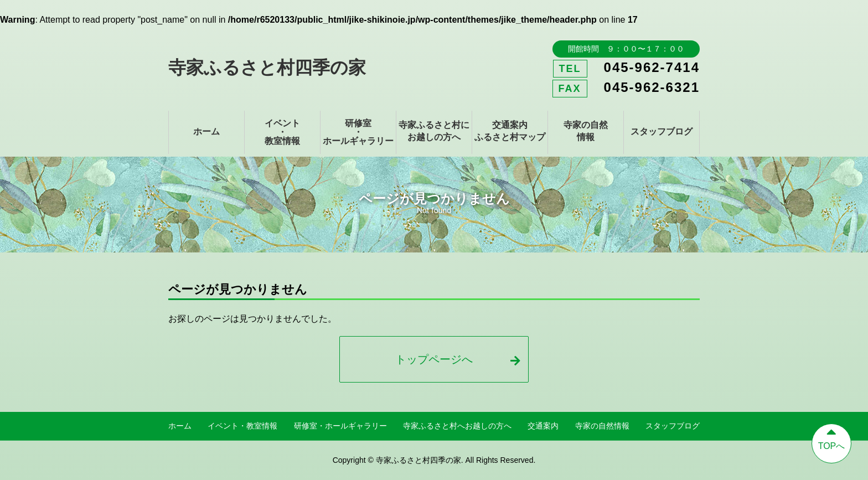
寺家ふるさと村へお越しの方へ (457, 426)
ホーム (206, 131)
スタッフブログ (662, 131)
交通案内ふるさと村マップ (510, 131)
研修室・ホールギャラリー (358, 132)
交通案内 (543, 426)
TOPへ (831, 437)
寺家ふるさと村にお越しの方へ (434, 131)
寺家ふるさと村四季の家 (267, 68)
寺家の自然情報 (586, 131)
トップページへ (458, 359)
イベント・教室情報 (282, 132)
